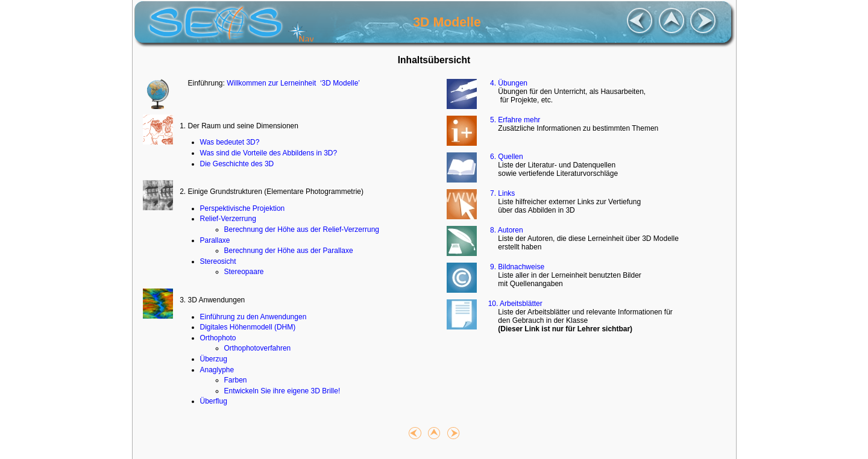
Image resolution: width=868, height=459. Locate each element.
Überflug (214, 401)
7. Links (500, 193)
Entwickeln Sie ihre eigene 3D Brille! (282, 391)
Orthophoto (218, 338)
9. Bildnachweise (515, 267)
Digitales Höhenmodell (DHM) (248, 327)
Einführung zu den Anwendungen (253, 317)
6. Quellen (504, 157)
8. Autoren (504, 230)
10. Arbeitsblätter (514, 304)
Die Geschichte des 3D (237, 164)
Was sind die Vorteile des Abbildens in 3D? (269, 153)
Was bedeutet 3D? (230, 142)
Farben (236, 380)
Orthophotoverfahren (258, 348)
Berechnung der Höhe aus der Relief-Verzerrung (302, 230)
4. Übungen (507, 83)
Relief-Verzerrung (228, 219)
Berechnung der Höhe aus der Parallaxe (289, 251)
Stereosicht (218, 261)
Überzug (214, 359)
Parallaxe (215, 240)
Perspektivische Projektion (243, 208)
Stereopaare (244, 272)
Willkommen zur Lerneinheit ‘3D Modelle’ (293, 83)
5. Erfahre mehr (513, 120)
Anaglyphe (217, 370)
